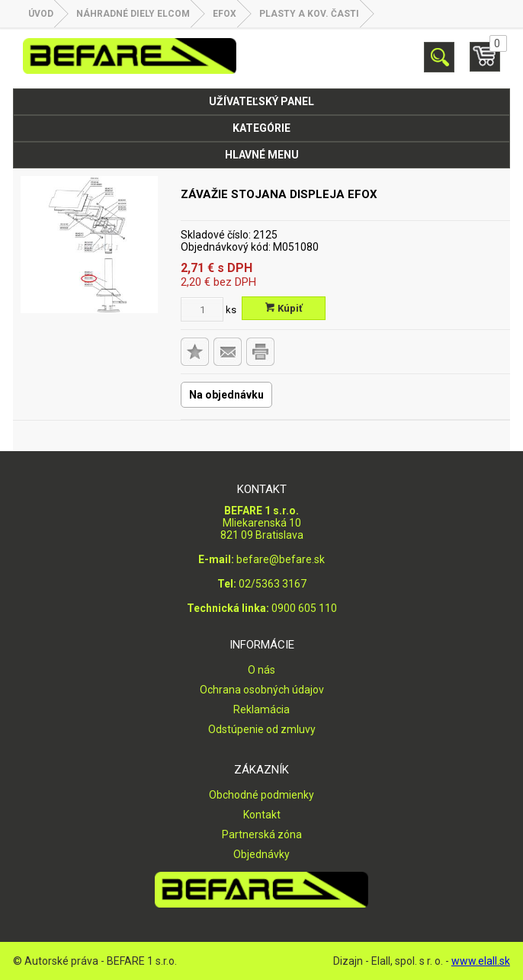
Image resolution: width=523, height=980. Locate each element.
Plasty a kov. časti (309, 14)
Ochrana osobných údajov (262, 690)
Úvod (41, 14)
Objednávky (261, 854)
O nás (261, 670)
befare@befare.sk (281, 559)
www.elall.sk (481, 961)
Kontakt (262, 815)
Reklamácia (261, 709)
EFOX (225, 14)
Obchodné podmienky (261, 795)
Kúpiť (284, 308)
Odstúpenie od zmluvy (262, 729)
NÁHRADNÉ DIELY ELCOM (133, 14)
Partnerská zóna (262, 834)
